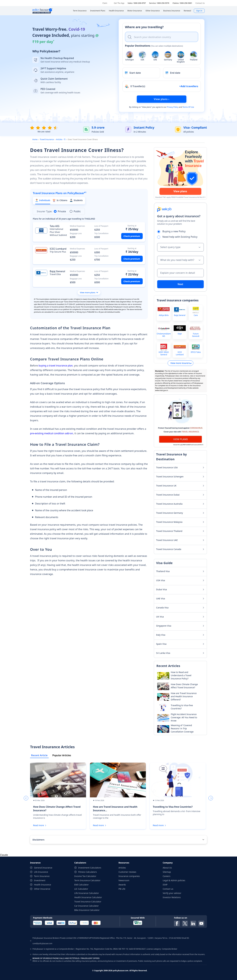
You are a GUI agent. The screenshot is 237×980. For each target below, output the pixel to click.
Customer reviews (127, 872)
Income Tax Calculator (85, 876)
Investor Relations (172, 897)
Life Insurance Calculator (87, 893)
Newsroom (124, 880)
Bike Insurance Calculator (87, 910)
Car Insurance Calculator (87, 906)
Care (196, 315)
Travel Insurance (47, 139)
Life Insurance (41, 872)
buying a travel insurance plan (56, 366)
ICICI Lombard (180, 353)
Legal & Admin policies (174, 880)
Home (35, 139)
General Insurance (43, 868)
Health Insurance (42, 885)
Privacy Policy (173, 107)
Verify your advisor (172, 893)
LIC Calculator (81, 889)
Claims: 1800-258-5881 (182, 3)
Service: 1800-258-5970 (159, 3)
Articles (122, 868)
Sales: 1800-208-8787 (137, 3)
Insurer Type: (45, 211)
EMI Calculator (82, 885)
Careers (167, 876)
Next (180, 284)
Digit (180, 334)
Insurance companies (129, 876)
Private (60, 211)
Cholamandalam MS (164, 335)
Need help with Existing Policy (178, 237)
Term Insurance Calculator (87, 880)
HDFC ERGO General (164, 353)
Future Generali (196, 335)
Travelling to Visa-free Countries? (173, 807)
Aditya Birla (164, 315)
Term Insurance (42, 876)
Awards (122, 885)
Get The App (119, 3)
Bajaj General (180, 315)
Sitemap (167, 872)
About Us (167, 868)
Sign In (199, 11)
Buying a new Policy (172, 231)
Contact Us (200, 3)
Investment (40, 880)
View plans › (162, 99)
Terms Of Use (188, 107)
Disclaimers (38, 840)
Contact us (168, 889)
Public (75, 211)
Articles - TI (61, 139)
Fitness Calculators (88, 872)
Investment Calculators (90, 868)
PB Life (122, 889)
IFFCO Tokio (196, 352)
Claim (105, 3)
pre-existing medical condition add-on (52, 433)
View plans (147, 107)
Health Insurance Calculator (88, 897)
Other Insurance (42, 889)
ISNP (165, 885)
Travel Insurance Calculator (88, 902)
